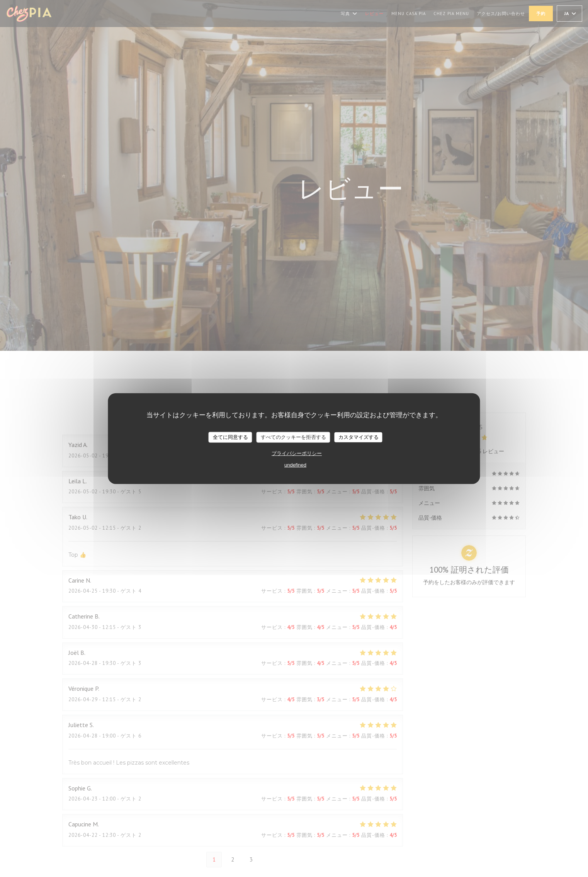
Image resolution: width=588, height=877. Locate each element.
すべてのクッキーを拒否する (293, 437)
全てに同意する (230, 437)
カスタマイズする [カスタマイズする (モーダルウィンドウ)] (359, 437)
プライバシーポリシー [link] (297, 453)
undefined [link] (295, 465)
